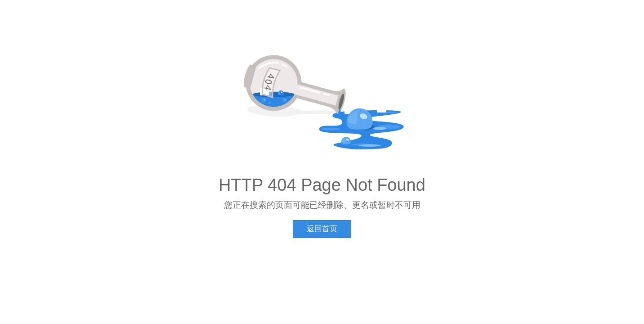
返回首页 (322, 229)
